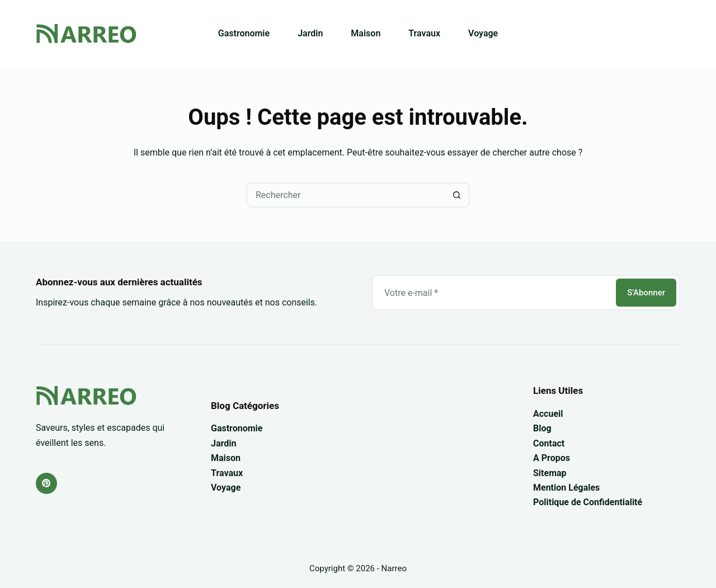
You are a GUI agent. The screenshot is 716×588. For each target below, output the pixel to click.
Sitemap (550, 473)
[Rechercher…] (345, 195)
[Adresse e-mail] (493, 293)
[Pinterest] (46, 483)
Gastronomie (244, 33)
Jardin (310, 33)
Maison (366, 33)
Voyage (483, 33)
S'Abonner (646, 293)
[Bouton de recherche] (457, 195)
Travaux (424, 33)
